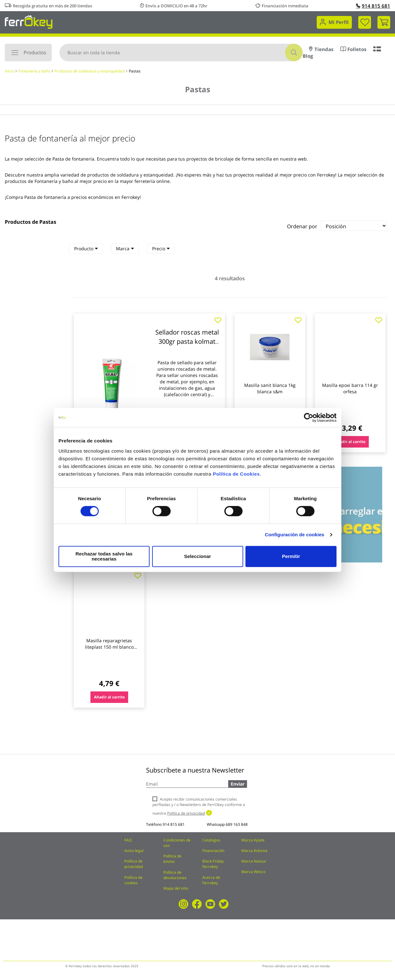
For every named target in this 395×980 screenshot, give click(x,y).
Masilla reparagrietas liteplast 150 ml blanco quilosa (109, 647)
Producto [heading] (86, 249)
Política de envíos (172, 859)
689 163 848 (237, 824)
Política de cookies (133, 880)
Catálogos (211, 840)
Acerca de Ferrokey (211, 880)
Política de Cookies (236, 476)
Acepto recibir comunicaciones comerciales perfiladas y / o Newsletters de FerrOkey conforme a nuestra (199, 806)
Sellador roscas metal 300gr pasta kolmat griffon (187, 341)
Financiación (213, 851)
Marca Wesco (253, 872)
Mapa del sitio (176, 888)
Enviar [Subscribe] (238, 784)
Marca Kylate (253, 840)
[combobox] (181, 53)
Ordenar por (302, 226)
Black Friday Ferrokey (213, 864)
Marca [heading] (125, 249)
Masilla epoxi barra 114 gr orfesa (350, 388)
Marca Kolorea (254, 851)
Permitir (291, 556)
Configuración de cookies (295, 537)
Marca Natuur (254, 861)
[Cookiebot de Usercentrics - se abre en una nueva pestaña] (309, 420)
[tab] (86, 249)
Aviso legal (134, 851)
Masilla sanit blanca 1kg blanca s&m (270, 388)
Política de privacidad (134, 864)
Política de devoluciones (175, 875)
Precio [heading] (161, 249)
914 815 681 (373, 6)
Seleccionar (197, 556)
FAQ (128, 840)
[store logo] (29, 22)
